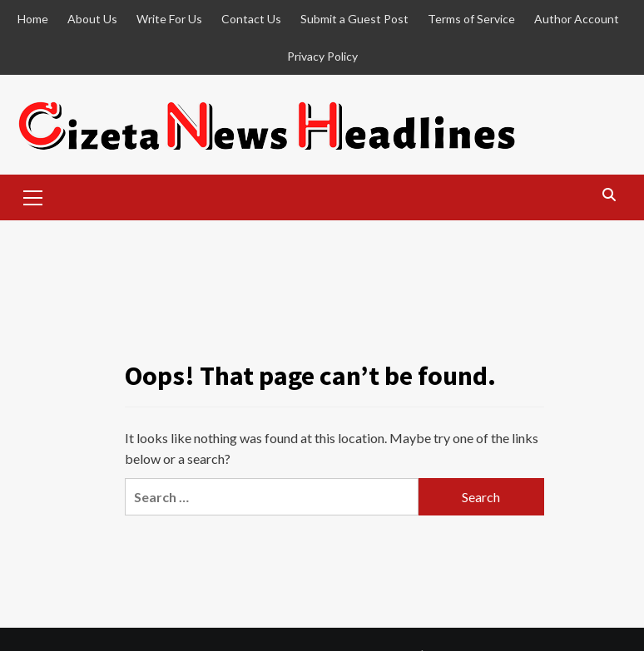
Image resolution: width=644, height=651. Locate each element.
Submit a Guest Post (354, 19)
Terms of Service (471, 19)
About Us (92, 19)
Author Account (577, 19)
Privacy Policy (322, 56)
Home (33, 19)
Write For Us (169, 19)
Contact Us (251, 19)
